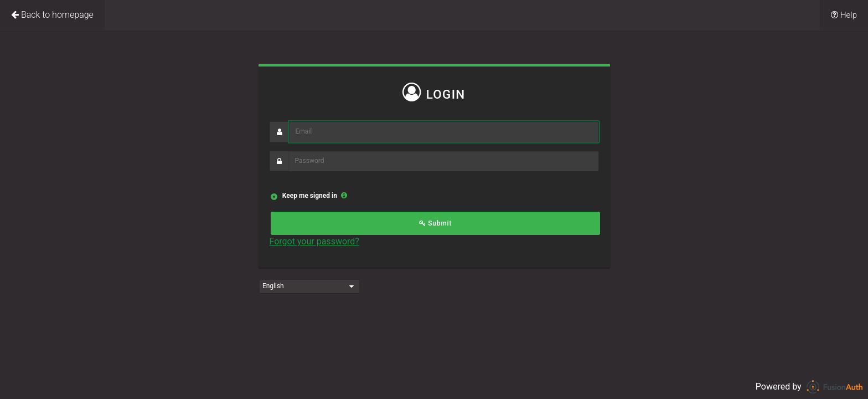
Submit (436, 223)
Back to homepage (52, 15)
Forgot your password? (314, 241)
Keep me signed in (309, 196)
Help (844, 15)
